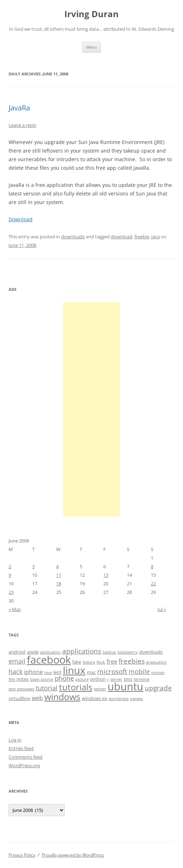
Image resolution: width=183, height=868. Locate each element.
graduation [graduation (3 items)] (157, 662)
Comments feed (26, 757)
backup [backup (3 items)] (109, 652)
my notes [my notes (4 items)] (19, 679)
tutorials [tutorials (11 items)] (76, 687)
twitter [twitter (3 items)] (100, 689)
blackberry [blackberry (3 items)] (128, 652)
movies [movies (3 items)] (158, 673)
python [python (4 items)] (98, 679)
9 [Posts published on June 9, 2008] (10, 575)
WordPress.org (24, 765)
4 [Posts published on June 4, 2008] (57, 566)
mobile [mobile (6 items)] (139, 671)
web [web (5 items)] (37, 698)
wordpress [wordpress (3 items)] (119, 699)
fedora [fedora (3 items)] (89, 662)
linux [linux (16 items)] (74, 670)
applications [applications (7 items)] (82, 651)
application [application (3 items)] (50, 652)
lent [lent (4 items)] (57, 672)
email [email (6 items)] (17, 661)
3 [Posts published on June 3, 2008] (33, 566)
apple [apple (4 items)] (33, 652)
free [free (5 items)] (112, 661)
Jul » (162, 609)
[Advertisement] (91, 410)
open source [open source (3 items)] (42, 679)
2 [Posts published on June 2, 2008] (10, 566)
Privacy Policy (22, 855)
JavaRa (19, 108)
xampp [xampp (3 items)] (137, 699)
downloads (73, 237)
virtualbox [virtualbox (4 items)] (19, 698)
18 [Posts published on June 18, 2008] (59, 584)
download (122, 237)
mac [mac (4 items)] (91, 672)
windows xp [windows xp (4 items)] (95, 698)
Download (21, 219)
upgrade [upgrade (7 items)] (158, 688)
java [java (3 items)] (48, 673)
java (155, 237)
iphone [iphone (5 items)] (33, 672)
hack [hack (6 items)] (16, 671)
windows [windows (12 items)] (62, 696)
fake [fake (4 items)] (77, 662)
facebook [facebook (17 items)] (49, 660)
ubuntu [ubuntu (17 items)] (125, 686)
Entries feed (21, 748)
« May (15, 609)
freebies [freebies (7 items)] (132, 661)
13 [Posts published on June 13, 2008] (106, 575)
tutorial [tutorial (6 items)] (47, 688)
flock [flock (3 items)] (101, 662)
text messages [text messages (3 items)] (21, 689)
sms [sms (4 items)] (128, 679)
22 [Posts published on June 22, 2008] (153, 584)
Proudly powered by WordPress (73, 855)
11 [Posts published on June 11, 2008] (59, 575)
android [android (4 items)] (17, 652)
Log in (15, 740)
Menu (91, 47)
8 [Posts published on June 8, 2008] (152, 566)
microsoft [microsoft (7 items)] (112, 671)
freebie (142, 237)
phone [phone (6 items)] (64, 678)
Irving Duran (91, 14)
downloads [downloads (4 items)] (151, 652)
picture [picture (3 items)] (82, 679)
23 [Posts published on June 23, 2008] (11, 592)
